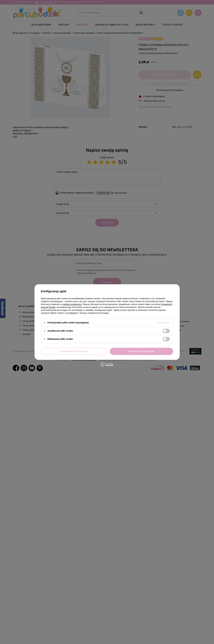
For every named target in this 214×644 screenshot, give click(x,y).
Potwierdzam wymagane (74, 351)
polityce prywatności (72, 304)
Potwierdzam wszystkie (141, 351)
